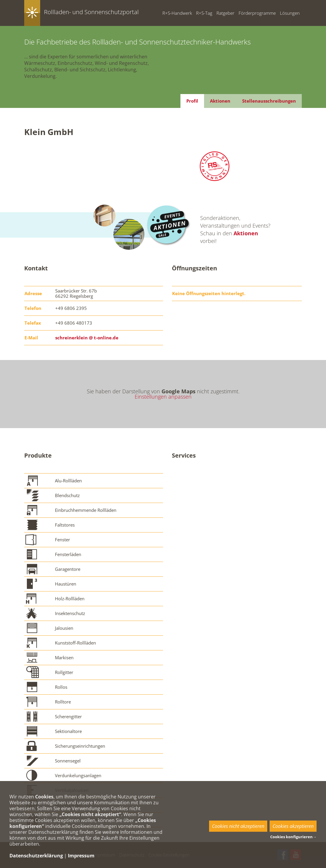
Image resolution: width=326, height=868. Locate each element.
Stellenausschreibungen (269, 101)
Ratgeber (225, 13)
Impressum (81, 856)
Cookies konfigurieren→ (293, 837)
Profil (192, 101)
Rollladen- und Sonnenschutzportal (91, 12)
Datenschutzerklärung (36, 856)
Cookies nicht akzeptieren (238, 826)
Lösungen (290, 13)
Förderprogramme (257, 13)
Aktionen (220, 101)
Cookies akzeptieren (293, 826)
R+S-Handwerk (177, 13)
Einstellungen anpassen (163, 397)
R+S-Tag (204, 13)
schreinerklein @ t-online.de (87, 338)
